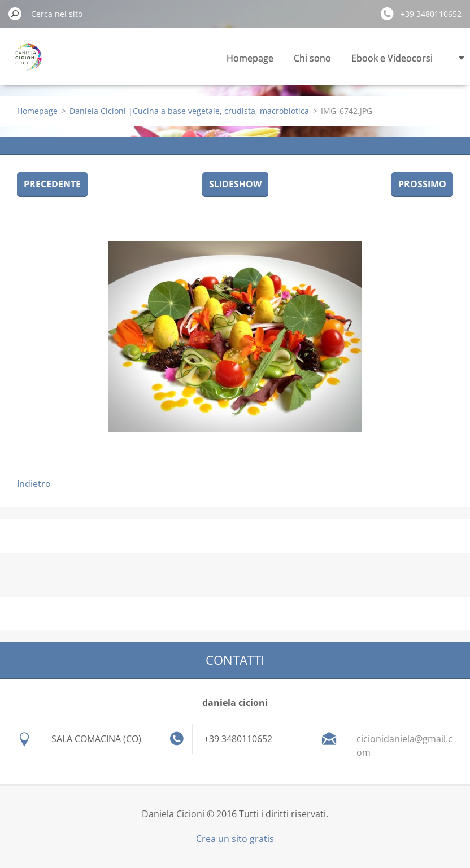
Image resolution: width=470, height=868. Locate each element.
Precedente (52, 184)
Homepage (250, 58)
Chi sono (312, 58)
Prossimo (422, 184)
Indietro (34, 484)
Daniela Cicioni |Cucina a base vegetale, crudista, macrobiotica (189, 111)
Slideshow (235, 184)
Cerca (15, 14)
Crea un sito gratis (235, 839)
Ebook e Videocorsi (392, 58)
